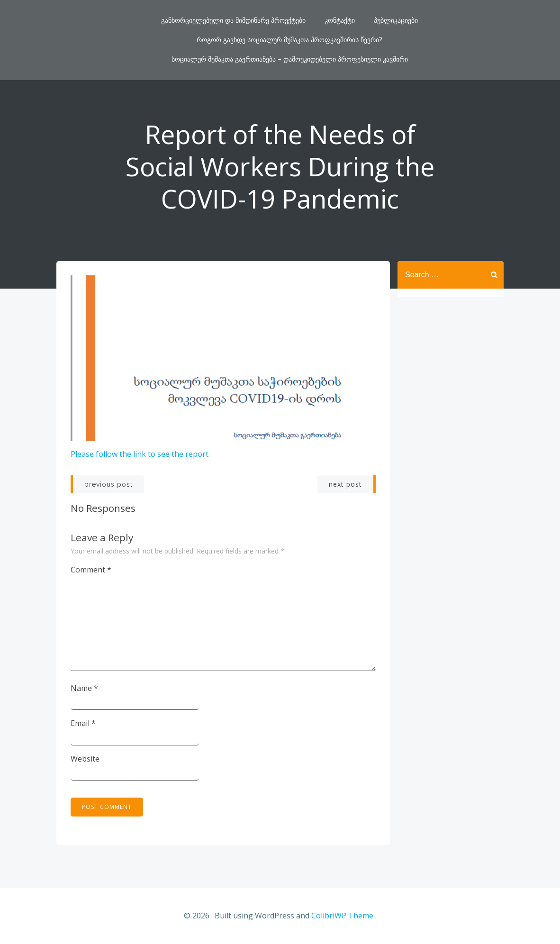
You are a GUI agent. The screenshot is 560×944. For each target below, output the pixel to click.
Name (84, 688)
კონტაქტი (340, 20)
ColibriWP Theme (342, 916)
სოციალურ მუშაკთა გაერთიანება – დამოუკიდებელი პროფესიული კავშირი (290, 59)
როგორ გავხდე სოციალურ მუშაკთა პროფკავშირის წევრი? (289, 40)
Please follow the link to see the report (140, 454)
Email (83, 723)
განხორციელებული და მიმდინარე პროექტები (233, 20)
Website (85, 759)
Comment (91, 570)
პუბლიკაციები (396, 20)
